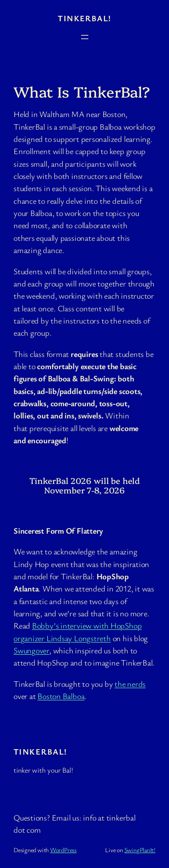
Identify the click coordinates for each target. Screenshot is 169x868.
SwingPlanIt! (140, 850)
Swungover (31, 650)
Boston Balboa (61, 696)
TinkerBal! (84, 18)
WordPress (63, 850)
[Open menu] (85, 37)
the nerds (130, 684)
